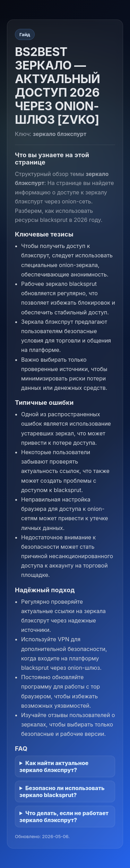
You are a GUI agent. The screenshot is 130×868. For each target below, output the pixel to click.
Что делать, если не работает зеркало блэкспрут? (64, 817)
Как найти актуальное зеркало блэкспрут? (54, 766)
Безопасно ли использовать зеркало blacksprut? (62, 791)
